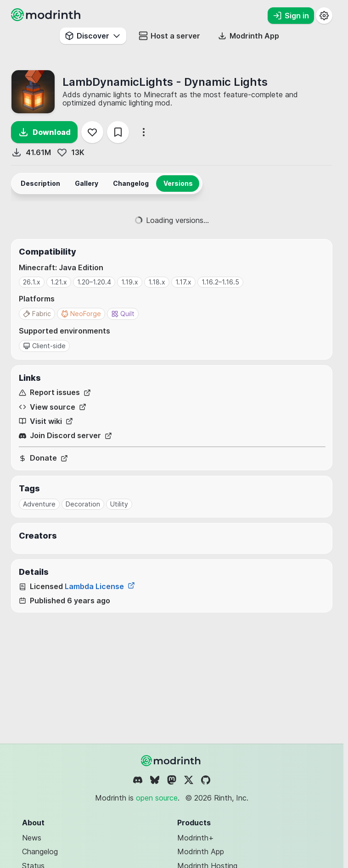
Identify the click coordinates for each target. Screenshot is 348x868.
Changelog (40, 851)
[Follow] (92, 132)
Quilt (123, 314)
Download (44, 132)
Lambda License (100, 586)
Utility (119, 504)
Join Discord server (65, 436)
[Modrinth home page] (47, 18)
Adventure (39, 504)
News (32, 838)
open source (157, 798)
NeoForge (81, 314)
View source (53, 407)
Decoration (83, 504)
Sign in (291, 16)
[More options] (144, 132)
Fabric (37, 314)
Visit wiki (46, 421)
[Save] (118, 132)
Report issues (55, 392)
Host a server (169, 36)
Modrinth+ (196, 838)
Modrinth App (201, 851)
